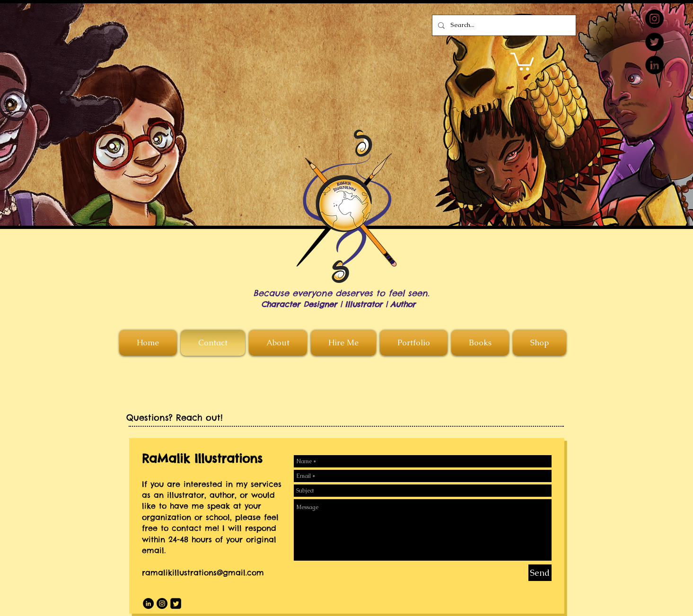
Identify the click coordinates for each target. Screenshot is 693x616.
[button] (522, 61)
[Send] (540, 573)
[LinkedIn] (654, 65)
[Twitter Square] (176, 603)
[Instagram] (654, 19)
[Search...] (503, 25)
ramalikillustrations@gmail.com (203, 572)
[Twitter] (654, 42)
